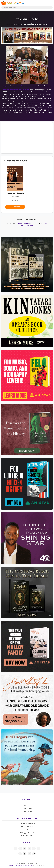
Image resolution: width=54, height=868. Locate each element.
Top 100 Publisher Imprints (25, 223)
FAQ (27, 830)
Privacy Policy (27, 808)
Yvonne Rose (20, 86)
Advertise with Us (27, 826)
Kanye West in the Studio (15, 193)
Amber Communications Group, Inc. (33, 24)
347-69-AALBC (27, 836)
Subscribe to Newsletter (27, 823)
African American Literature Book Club (21, 865)
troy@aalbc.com (27, 833)
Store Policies (27, 811)
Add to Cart (15, 207)
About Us (27, 805)
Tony (4, 86)
